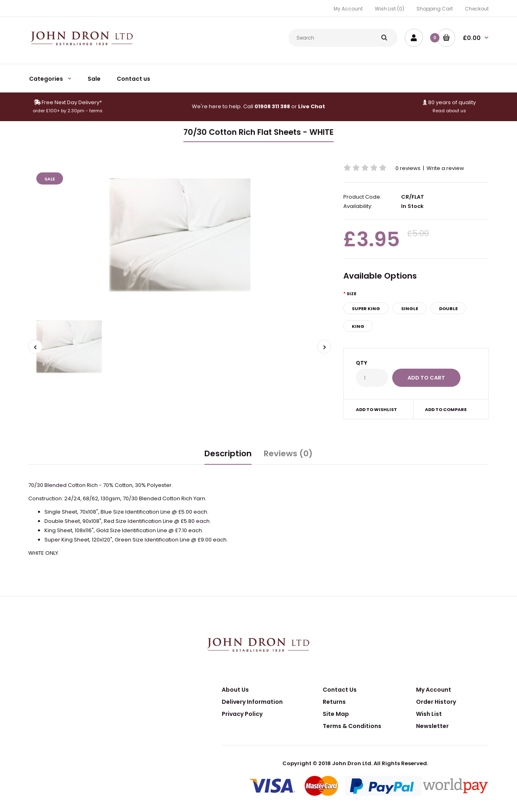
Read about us (449, 111)
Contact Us (340, 690)
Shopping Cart (435, 9)
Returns (334, 702)
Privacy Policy (242, 714)
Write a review (445, 168)
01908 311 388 (272, 106)
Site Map (336, 714)
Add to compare (446, 409)
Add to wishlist (376, 409)
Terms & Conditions (352, 726)
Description (228, 453)
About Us (235, 690)
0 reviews (408, 168)
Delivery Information (252, 702)
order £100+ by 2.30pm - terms (68, 111)
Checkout (477, 9)
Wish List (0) (390, 9)
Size (351, 294)
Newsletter (432, 726)
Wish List (429, 714)
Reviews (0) (288, 453)
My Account (348, 9)
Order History (436, 702)
